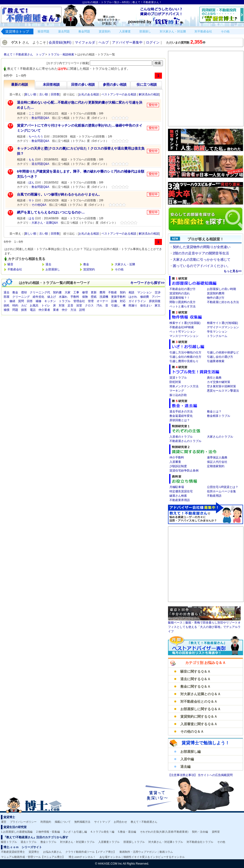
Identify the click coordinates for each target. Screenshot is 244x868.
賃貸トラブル (178, 378)
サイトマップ (102, 822)
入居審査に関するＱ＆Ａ (199, 724)
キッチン (50, 301)
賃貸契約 (89, 269)
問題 (15, 310)
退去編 (185, 767)
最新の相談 (20, 84)
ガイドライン (137, 301)
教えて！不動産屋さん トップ (24, 54)
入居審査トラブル (109, 842)
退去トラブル (29, 842)
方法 (73, 310)
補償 (7, 310)
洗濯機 (104, 297)
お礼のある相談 (89, 94)
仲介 (65, 310)
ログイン (153, 42)
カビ (24, 305)
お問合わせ (120, 822)
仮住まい (146, 305)
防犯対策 (175, 382)
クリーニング (21, 297)
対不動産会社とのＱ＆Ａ (199, 701)
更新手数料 (118, 297)
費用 (102, 292)
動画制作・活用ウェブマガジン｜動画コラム (146, 852)
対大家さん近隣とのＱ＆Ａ (201, 694)
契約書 (57, 292)
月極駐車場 (177, 487)
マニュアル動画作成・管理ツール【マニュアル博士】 (33, 857)
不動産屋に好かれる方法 (223, 302)
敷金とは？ (214, 411)
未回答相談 (51, 84)
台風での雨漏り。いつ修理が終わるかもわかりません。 (59, 194)
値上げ (52, 297)
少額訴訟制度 (178, 466)
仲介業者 (44, 310)
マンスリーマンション (184, 336)
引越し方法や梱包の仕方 (185, 352)
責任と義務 (214, 378)
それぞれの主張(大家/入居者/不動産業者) (164, 832)
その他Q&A (39, 205)
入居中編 (187, 759)
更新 (94, 292)
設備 (114, 301)
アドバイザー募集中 (127, 42)
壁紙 (94, 297)
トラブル (65, 301)
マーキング (177, 391)
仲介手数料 (177, 457)
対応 (123, 301)
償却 (24, 292)
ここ (31, 114)
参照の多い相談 (115, 84)
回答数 (55, 94)
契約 (123, 292)
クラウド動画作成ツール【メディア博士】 (91, 852)
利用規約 (46, 822)
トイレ (46, 305)
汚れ (99, 305)
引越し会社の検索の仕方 (185, 357)
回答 (30, 301)
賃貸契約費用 (216, 293)
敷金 (86, 264)
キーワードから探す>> (147, 283)
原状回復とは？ (180, 420)
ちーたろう (36, 137)
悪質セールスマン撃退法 (223, 391)
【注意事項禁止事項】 (183, 775)
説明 (82, 310)
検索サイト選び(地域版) (222, 323)
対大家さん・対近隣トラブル (77, 842)
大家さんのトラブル (220, 437)
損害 (24, 310)
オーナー (102, 301)
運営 (4, 822)
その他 (119, 269)
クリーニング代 (40, 292)
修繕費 (145, 297)
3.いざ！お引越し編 (75, 832)
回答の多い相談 (83, 84)
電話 (33, 310)
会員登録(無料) (60, 42)
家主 (158, 305)
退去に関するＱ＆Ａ (195, 679)
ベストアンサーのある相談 (119, 94)
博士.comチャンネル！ (82, 857)
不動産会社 (15, 269)
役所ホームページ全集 (221, 491)
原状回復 (155, 301)
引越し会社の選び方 (220, 357)
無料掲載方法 (82, 822)
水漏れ (63, 297)
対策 (62, 305)
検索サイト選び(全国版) (185, 323)
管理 (91, 301)
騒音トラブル (9, 842)
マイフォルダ (85, 42)
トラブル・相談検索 (61, 54)
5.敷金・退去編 (127, 832)
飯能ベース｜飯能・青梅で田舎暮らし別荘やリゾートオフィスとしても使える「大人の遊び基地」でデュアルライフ (204, 627)
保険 (85, 297)
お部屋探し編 (191, 752)
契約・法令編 (200, 832)
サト (31, 200)
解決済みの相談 (149, 94)
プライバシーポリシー (23, 822)
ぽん (31, 183)
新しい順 (30, 94)
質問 (21, 301)
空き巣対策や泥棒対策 (221, 386)
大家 (68, 292)
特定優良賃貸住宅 (181, 491)
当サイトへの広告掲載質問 (215, 775)
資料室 (216, 832)
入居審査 (175, 462)
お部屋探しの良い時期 (221, 289)
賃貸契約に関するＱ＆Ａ (199, 716)
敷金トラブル (48, 842)
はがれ (133, 297)
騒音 (10, 264)
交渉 (158, 292)
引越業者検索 (216, 361)
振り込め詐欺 (178, 395)
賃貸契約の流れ (180, 293)
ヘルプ (104, 42)
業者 (56, 310)
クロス (89, 305)
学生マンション (217, 332)
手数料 (75, 297)
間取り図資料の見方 (183, 302)
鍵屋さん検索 (178, 496)
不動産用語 (214, 496)
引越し (115, 305)
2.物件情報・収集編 (48, 832)
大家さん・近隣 (125, 264)
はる (31, 218)
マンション (145, 292)
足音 (70, 305)
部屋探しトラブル (134, 842)
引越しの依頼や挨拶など (223, 352)
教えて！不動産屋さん (144, 822)
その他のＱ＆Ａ (192, 731)
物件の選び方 (216, 298)
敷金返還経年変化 (181, 416)
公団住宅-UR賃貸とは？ (223, 487)
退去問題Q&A (40, 164)
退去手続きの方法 (181, 411)
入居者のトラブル (181, 437)
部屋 (7, 297)
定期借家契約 (216, 466)
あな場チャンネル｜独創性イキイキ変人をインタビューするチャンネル (142, 857)
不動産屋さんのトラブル (185, 441)
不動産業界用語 (180, 500)
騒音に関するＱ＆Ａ (195, 671)
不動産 (113, 292)
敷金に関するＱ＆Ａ (195, 686)
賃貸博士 (34, 852)
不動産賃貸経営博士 (13, 852)
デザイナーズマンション (223, 327)
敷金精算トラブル (219, 416)
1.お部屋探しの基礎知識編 (17, 832)
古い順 (44, 94)
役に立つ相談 (147, 84)
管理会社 (79, 301)
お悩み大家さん (52, 852)
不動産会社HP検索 (182, 327)
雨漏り (133, 305)
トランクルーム (217, 336)
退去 (48, 264)
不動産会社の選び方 (183, 289)
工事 (76, 292)
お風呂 (34, 305)
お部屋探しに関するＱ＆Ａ (201, 709)
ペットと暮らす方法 (183, 306)
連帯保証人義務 (217, 457)
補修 (38, 301)
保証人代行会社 (217, 462)
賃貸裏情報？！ (180, 298)
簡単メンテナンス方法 (184, 386)
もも (31, 160)
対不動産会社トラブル (200, 842)
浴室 (79, 305)
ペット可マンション (183, 332)
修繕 (12, 301)
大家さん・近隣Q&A (45, 223)
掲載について (63, 822)
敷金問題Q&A (40, 118)
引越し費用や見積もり (184, 361)
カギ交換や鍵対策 (219, 382)
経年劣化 (38, 297)
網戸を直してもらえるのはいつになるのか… (51, 212)
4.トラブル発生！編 (103, 832)
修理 (85, 292)
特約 (15, 305)
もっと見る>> (233, 271)
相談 (131, 292)
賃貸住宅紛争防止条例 (184, 471)
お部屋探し (53, 269)
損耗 (7, 305)
